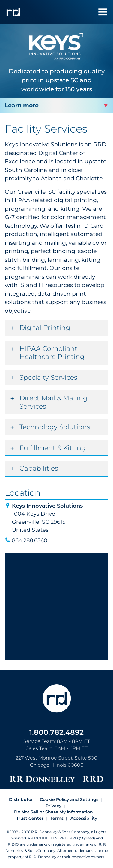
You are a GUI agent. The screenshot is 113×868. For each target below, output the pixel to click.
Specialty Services (48, 378)
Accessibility (84, 818)
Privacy (54, 806)
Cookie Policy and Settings (69, 799)
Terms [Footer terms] (57, 818)
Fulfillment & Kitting (53, 448)
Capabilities (39, 468)
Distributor (21, 799)
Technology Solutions (55, 427)
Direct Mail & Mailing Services (54, 402)
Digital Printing (45, 328)
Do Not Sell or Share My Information (54, 812)
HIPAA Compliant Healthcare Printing (52, 353)
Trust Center (30, 818)
